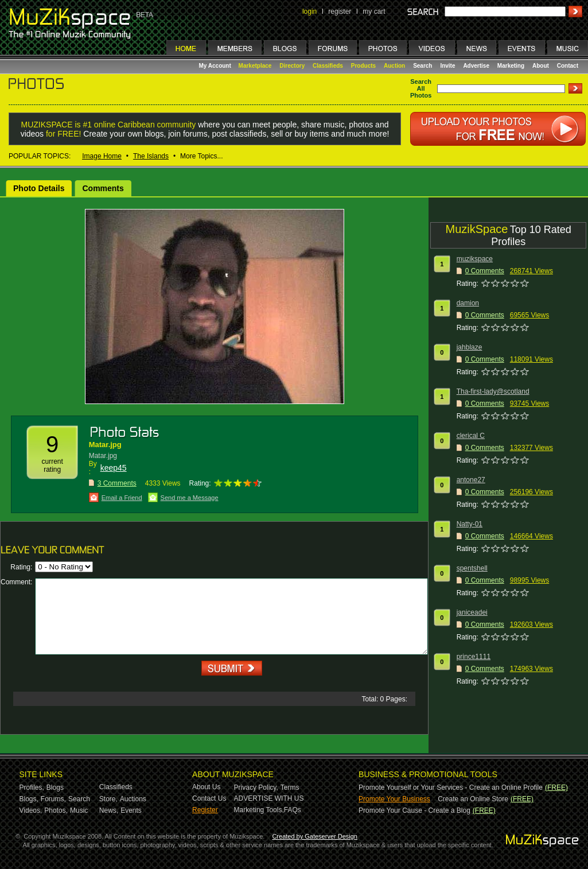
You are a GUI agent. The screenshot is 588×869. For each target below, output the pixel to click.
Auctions (133, 799)
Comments (103, 188)
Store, (108, 799)
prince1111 (474, 657)
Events (131, 810)
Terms (290, 787)
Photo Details (39, 188)
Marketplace (255, 66)
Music (79, 810)
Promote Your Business (394, 799)
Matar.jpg (105, 445)
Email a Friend (122, 498)
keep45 (114, 468)
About (541, 66)
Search (422, 66)
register (340, 11)
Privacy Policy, (256, 787)
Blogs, (29, 799)
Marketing (511, 66)
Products (363, 66)
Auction (394, 66)
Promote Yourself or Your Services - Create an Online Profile (451, 787)
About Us (206, 787)
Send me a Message (190, 498)
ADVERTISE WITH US (269, 798)
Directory (292, 66)
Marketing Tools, (259, 810)
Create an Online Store (473, 799)
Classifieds (328, 66)
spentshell (472, 568)
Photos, (56, 810)
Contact (568, 66)
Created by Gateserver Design (315, 836)
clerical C (471, 436)
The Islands (151, 156)
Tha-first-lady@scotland (493, 391)
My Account (216, 66)
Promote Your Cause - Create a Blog (414, 810)
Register (205, 810)
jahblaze (470, 347)
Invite (447, 66)
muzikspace (475, 259)
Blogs (55, 787)
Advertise (476, 66)
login (309, 11)
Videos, (31, 810)
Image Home (102, 156)
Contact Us (209, 798)
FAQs (293, 810)
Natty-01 (470, 524)
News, (109, 810)
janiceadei (472, 612)
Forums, (53, 799)
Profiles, (32, 787)
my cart (374, 11)
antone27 (471, 480)
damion (468, 303)
